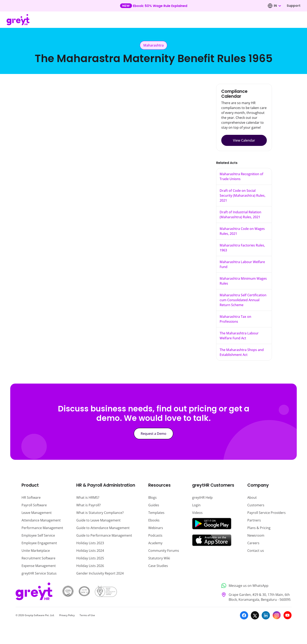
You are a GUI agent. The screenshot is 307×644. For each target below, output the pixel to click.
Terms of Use (87, 615)
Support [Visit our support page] (294, 6)
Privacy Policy (67, 615)
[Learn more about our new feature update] (153, 6)
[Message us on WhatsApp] (255, 586)
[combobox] (277, 6)
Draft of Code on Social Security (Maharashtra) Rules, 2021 (243, 195)
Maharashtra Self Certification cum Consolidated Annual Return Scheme (243, 300)
